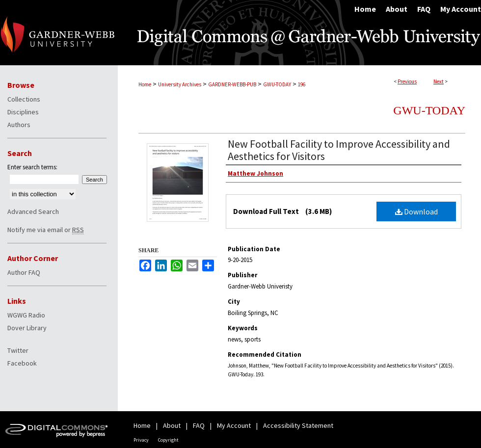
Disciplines (23, 112)
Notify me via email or (46, 230)
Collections (24, 99)
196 (302, 84)
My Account (234, 425)
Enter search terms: (32, 167)
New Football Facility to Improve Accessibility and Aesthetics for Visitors (339, 150)
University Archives (180, 84)
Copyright (168, 440)
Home (145, 84)
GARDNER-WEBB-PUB (232, 84)
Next (439, 81)
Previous (407, 81)
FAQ (199, 425)
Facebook (22, 363)
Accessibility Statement (298, 425)
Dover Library (27, 328)
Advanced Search (33, 211)
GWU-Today (429, 110)
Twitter (18, 350)
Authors (19, 125)
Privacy (141, 440)
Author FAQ (24, 272)
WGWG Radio (26, 315)
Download (416, 211)
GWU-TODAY (277, 84)
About (172, 425)
